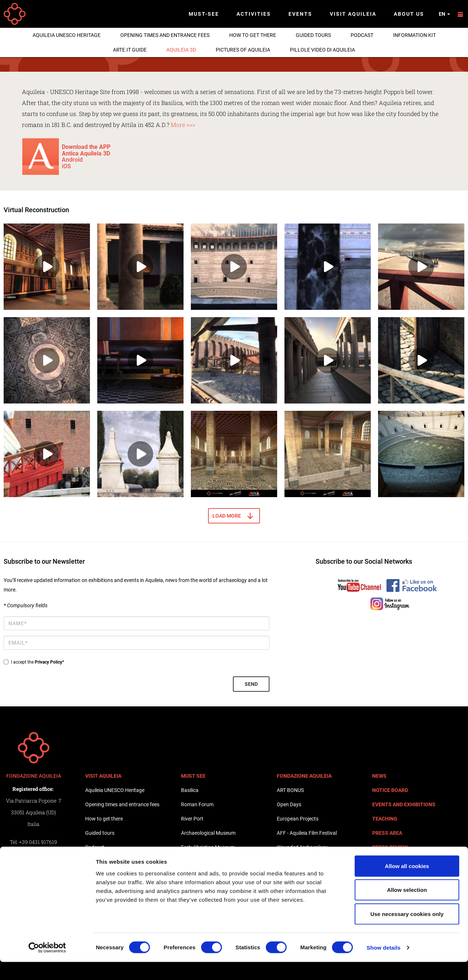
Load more (227, 516)
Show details (384, 966)
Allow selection (407, 908)
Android (72, 160)
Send (251, 684)
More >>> (182, 125)
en (444, 14)
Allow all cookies (407, 884)
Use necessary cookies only (407, 932)
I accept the (34, 662)
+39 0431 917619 (38, 842)
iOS (66, 166)
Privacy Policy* (49, 662)
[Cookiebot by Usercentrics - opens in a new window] (47, 966)
